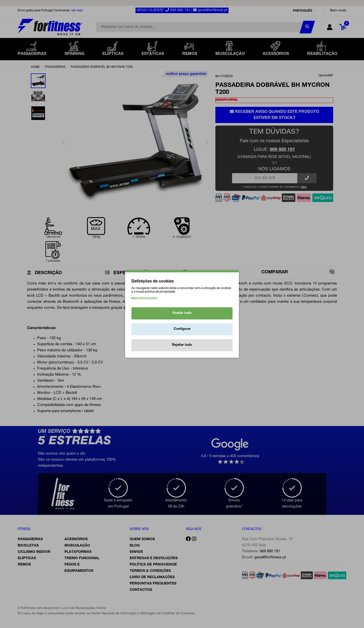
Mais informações (144, 298)
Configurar (182, 329)
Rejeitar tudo (182, 345)
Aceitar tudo (182, 313)
